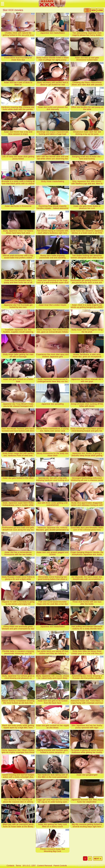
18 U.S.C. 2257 (29, 866)
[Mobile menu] (2, 4)
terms (18, 866)
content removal (45, 866)
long (100, 10)
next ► (98, 859)
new (94, 10)
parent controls (60, 866)
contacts (10, 866)
